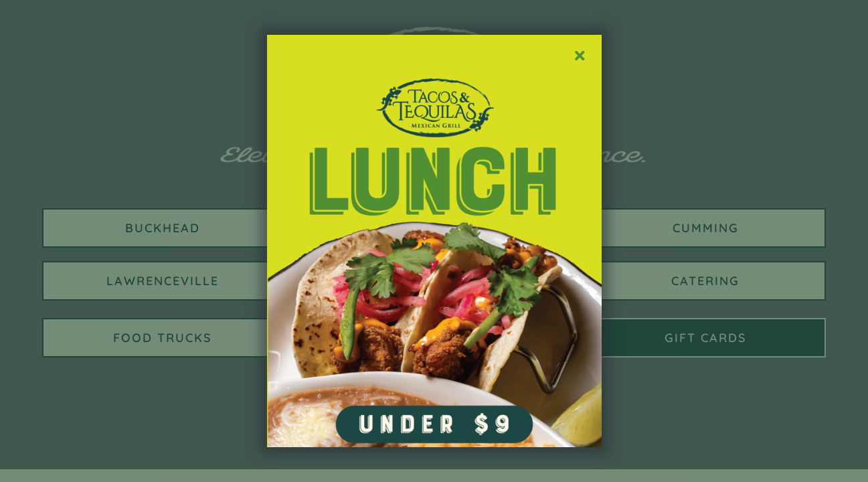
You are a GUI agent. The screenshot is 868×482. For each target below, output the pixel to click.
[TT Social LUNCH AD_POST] (434, 39)
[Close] (580, 56)
